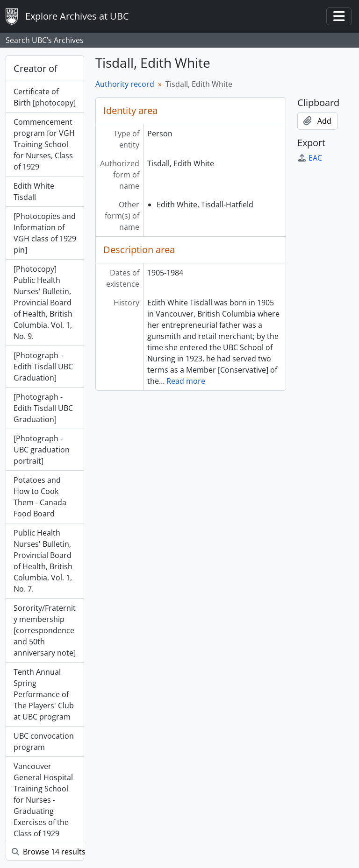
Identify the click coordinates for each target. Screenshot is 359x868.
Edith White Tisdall (34, 191)
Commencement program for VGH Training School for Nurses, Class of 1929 (44, 144)
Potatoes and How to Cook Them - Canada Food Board (40, 497)
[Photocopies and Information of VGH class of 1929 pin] (45, 233)
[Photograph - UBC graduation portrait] (42, 450)
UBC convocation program (44, 741)
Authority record (125, 84)
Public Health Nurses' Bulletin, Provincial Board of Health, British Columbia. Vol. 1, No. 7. (43, 561)
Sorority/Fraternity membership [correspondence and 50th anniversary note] (45, 630)
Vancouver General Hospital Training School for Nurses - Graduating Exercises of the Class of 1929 (43, 800)
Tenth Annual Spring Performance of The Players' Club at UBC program (44, 694)
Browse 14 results (48, 852)
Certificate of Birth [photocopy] (45, 97)
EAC (310, 158)
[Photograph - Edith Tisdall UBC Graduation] (43, 367)
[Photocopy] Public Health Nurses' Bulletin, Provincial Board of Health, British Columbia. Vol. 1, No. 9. (43, 303)
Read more (186, 381)
